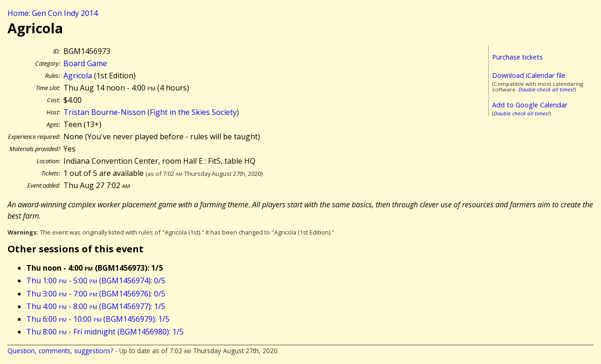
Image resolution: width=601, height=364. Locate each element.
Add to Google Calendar (530, 105)
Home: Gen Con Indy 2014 (53, 13)
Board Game (85, 63)
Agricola (78, 76)
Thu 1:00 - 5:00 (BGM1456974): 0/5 (96, 281)
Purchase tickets (517, 57)
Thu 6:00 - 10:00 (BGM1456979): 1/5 (98, 319)
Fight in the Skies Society (193, 112)
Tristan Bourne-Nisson (104, 112)
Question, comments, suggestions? (60, 351)
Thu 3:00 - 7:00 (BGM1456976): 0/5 (96, 294)
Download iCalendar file (529, 75)
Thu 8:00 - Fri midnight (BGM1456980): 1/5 (105, 332)
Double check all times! (546, 89)
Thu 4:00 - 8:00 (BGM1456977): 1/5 (96, 306)
